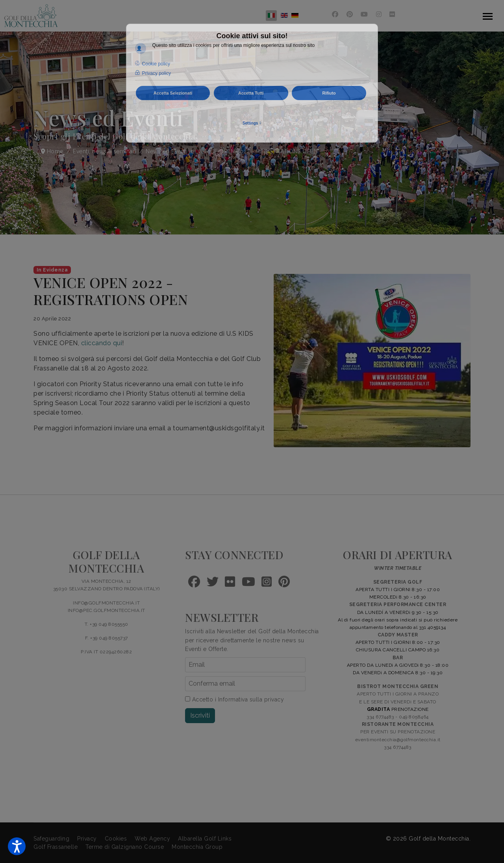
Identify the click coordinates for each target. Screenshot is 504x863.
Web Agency (152, 839)
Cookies (116, 839)
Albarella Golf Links (205, 839)
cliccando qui (102, 343)
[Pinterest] (350, 14)
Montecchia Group (197, 847)
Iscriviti (200, 715)
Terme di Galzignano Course (125, 847)
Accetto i (234, 699)
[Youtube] (364, 14)
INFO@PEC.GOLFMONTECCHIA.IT (107, 610)
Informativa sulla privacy (251, 699)
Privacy (87, 839)
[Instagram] (379, 14)
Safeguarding (51, 839)
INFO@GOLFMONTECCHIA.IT (106, 603)
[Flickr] (392, 14)
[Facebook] (335, 14)
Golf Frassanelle (56, 847)
